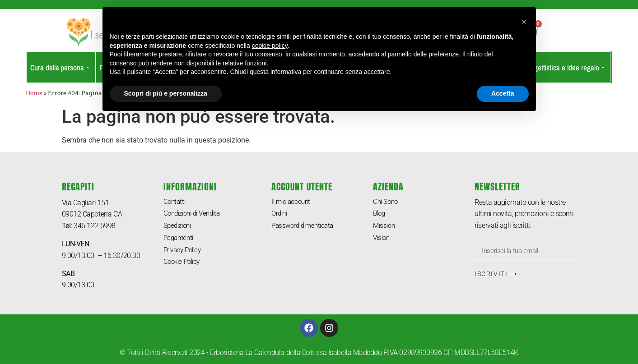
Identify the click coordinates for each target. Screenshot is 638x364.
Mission (385, 228)
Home (34, 93)
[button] (524, 22)
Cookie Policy (184, 267)
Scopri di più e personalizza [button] (166, 93)
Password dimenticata (305, 228)
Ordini (280, 215)
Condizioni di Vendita (195, 215)
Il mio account (293, 202)
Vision (382, 241)
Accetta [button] (503, 93)
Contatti (175, 202)
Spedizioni (179, 228)
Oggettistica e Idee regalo (565, 67)
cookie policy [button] (270, 46)
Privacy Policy (184, 254)
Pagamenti (180, 241)
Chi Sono (386, 202)
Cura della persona (60, 67)
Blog (380, 215)
